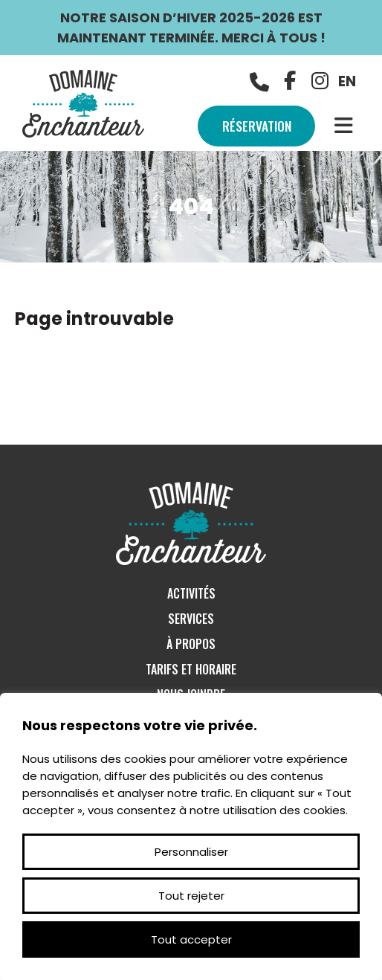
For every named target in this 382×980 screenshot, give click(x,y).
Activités (191, 593)
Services (191, 619)
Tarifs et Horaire (191, 669)
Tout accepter (191, 939)
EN (347, 81)
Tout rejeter (191, 896)
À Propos (191, 644)
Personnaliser (191, 852)
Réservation (254, 126)
